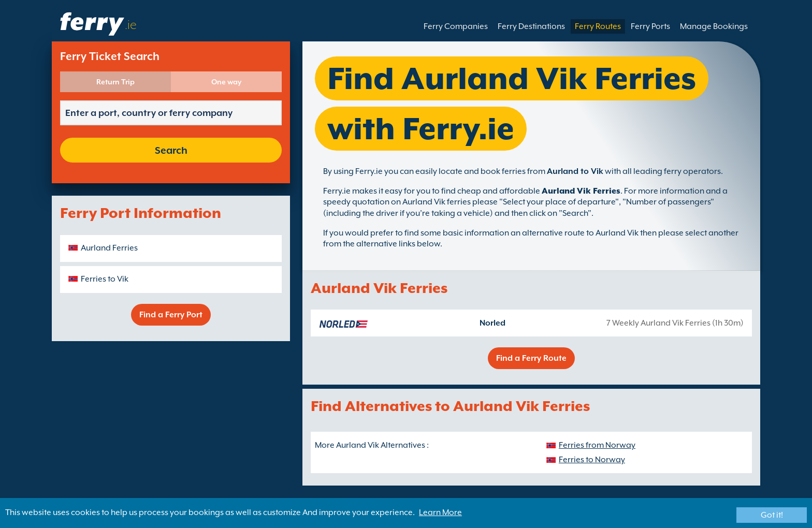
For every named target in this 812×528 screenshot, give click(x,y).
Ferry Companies (456, 26)
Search (171, 150)
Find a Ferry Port (171, 315)
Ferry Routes (598, 26)
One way (226, 82)
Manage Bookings (714, 26)
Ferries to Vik (105, 279)
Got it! (772, 515)
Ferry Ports (650, 26)
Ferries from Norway (597, 445)
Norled (492, 323)
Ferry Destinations (531, 26)
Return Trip (115, 82)
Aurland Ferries (109, 248)
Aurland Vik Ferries (581, 191)
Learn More (440, 512)
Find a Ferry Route (531, 358)
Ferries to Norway (592, 460)
